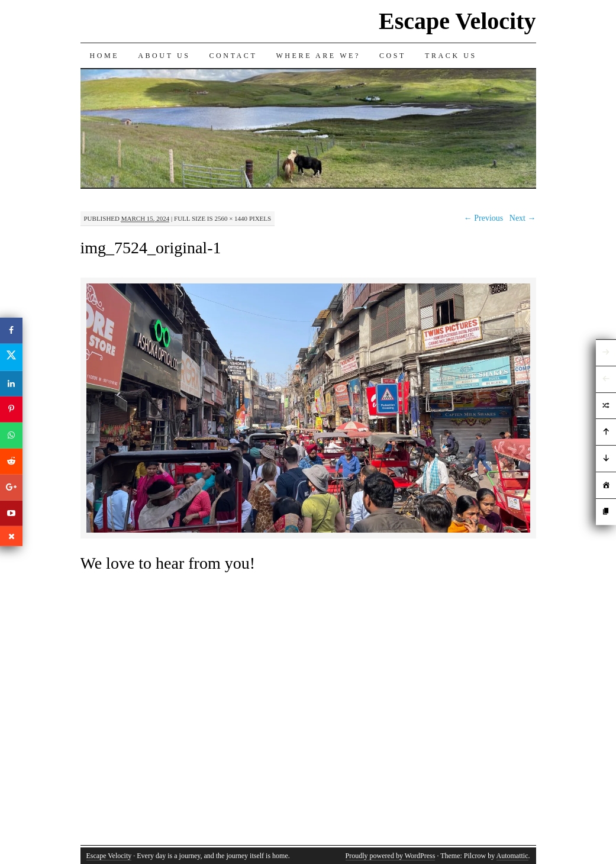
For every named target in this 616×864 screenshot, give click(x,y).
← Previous (484, 218)
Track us (451, 56)
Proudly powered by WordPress (391, 856)
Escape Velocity (457, 21)
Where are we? (318, 56)
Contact (233, 56)
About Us (164, 56)
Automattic (512, 856)
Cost (393, 56)
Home (105, 56)
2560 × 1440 (231, 218)
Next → (523, 218)
